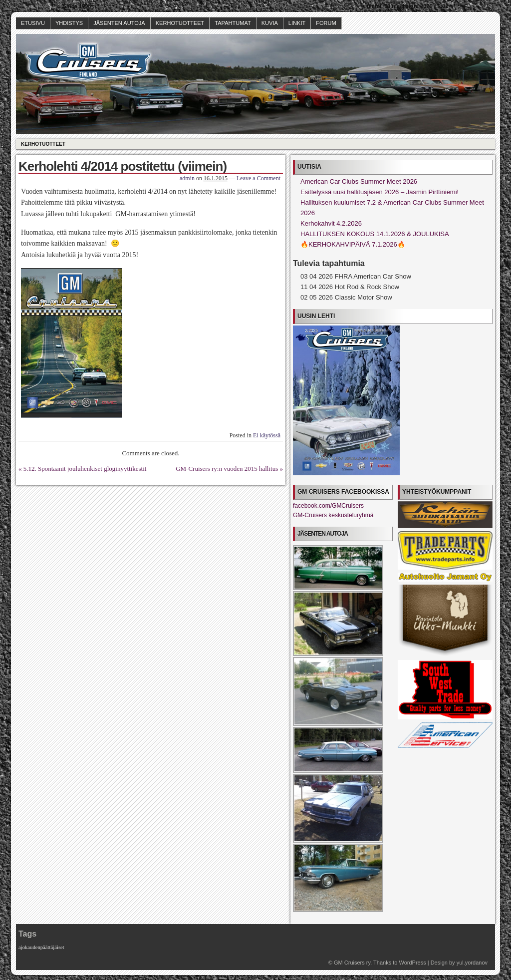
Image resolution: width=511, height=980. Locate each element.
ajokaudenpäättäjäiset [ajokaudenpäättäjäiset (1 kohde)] (41, 947)
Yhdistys (69, 23)
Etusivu (33, 23)
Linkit (297, 23)
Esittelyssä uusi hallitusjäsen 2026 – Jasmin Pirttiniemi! (380, 192)
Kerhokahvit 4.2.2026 (331, 223)
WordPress (412, 963)
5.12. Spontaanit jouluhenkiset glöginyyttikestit (85, 469)
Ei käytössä (267, 435)
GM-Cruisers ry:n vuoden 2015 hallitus (227, 469)
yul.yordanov (472, 963)
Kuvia (270, 23)
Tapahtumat (233, 23)
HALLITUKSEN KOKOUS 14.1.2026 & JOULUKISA (375, 234)
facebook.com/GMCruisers (328, 506)
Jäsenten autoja (119, 23)
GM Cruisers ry (352, 963)
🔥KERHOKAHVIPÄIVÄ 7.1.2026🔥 (353, 244)
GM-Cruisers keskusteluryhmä (333, 515)
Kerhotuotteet (180, 23)
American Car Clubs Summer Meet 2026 (359, 181)
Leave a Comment (258, 178)
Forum (326, 23)
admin (187, 178)
